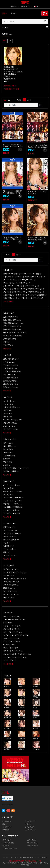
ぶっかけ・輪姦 (11, 378)
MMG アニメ (9, 597)
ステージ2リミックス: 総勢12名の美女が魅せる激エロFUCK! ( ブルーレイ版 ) (12, 145)
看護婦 (8, 413)
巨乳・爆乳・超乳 (12, 320)
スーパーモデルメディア (14, 619)
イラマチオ (9, 375)
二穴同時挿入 (10, 368)
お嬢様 (7, 465)
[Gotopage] (21, 105)
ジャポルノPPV (30, 821)
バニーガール (9, 426)
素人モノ (8, 494)
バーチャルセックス (12, 485)
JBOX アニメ (9, 588)
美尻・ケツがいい (12, 326)
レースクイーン (10, 429)
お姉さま (8, 452)
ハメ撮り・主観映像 (12, 371)
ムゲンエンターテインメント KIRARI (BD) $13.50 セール (24, 277)
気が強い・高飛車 (11, 471)
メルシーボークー (12, 638)
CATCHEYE (9, 645)
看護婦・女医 (10, 537)
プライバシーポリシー (9, 848)
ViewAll (7, 349)
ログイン (14, 6)
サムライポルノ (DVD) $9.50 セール (17, 283)
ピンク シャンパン (11, 641)
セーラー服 (9, 401)
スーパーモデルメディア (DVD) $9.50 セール (20, 280)
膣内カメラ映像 (10, 381)
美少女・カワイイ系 (12, 336)
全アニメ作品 (10, 530)
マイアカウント (33, 843)
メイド (8, 410)
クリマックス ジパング (13, 651)
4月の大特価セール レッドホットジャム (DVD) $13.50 (23, 298)
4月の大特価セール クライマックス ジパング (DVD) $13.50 (25, 295)
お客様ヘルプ (26, 6)
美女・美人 (10, 339)
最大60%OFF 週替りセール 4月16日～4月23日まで (22, 274)
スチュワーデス (10, 423)
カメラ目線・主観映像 (13, 507)
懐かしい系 (8, 488)
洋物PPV (28, 824)
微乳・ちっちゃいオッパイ (15, 332)
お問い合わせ (32, 840)
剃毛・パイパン (11, 387)
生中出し (9, 362)
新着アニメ (9, 527)
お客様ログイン (7, 827)
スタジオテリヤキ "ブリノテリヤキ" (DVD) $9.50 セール (24, 292)
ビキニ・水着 (9, 549)
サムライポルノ (11, 648)
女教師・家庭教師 (12, 407)
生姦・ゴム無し (11, 359)
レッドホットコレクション (15, 657)
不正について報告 (8, 843)
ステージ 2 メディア (13, 632)
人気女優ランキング (11, 89)
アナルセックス (11, 365)
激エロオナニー (11, 384)
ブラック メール (10, 555)
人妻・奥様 (9, 456)
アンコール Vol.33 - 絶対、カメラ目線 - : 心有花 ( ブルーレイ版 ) (12, 238)
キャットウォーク (12, 616)
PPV (13, 13)
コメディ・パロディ (12, 513)
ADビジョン (9, 575)
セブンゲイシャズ (11, 569)
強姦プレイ (8, 546)
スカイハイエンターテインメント (17, 654)
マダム (8, 462)
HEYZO (8, 623)
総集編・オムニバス (12, 491)
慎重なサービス (33, 846)
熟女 (7, 459)
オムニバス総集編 (11, 540)
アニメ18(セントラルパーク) (15, 572)
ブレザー (8, 404)
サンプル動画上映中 (12, 533)
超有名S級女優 (11, 317)
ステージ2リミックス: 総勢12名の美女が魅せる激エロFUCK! (37, 146)
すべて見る (8, 302)
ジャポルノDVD (7, 821)
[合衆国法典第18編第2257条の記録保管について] (25, 861)
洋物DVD (5, 824)
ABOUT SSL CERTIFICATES (7, 805)
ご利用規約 (5, 830)
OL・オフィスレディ (13, 420)
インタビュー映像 (11, 510)
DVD (4, 13)
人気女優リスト (10, 86)
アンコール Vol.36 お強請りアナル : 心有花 (37, 193)
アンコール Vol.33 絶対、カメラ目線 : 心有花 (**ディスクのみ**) (37, 239)
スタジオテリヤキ (12, 629)
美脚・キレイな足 (12, 329)
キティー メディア (11, 594)
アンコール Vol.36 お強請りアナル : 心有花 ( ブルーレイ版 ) (12, 192)
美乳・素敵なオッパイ (14, 323)
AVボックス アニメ (11, 582)
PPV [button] (10, 41)
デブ (6, 342)
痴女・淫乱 (10, 446)
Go (40, 105)
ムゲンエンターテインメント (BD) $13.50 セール (21, 286)
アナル (7, 543)
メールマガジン (30, 830)
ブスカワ (8, 345)
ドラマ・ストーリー (12, 501)
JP (37, 6)
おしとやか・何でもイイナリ (16, 468)
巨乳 (6, 552)
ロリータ (8, 443)
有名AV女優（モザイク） (14, 498)
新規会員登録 (30, 827)
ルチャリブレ (10, 660)
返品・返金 (5, 846)
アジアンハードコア (12, 504)
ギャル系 (8, 449)
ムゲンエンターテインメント (16, 635)
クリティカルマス (11, 585)
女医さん (8, 417)
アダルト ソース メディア (15, 579)
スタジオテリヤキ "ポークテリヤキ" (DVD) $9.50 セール (24, 289)
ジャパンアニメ (10, 591)
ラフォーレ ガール (12, 626)
